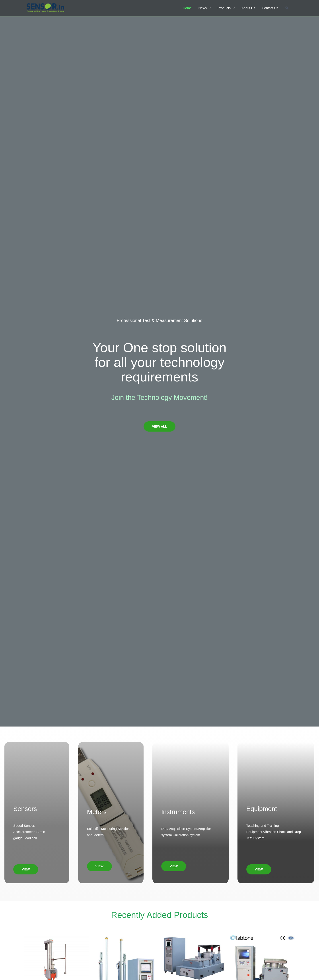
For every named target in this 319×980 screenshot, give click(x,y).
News (202, 9)
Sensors (25, 809)
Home (187, 9)
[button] (159, 427)
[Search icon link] (287, 9)
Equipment (262, 809)
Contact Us (270, 9)
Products (224, 9)
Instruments (178, 812)
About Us (248, 9)
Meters (97, 812)
